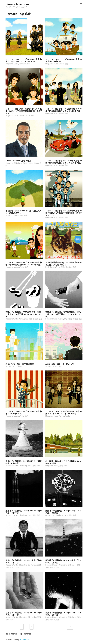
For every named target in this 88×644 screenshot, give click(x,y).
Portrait (22, 64)
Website (9, 366)
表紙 (74, 267)
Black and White (12, 319)
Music (16, 64)
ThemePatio (25, 640)
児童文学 (64, 267)
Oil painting (50, 515)
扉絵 (66, 64)
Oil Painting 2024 (34, 565)
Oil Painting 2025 (20, 163)
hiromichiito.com (17, 4)
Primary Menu (81, 4)
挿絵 (25, 215)
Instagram (13, 634)
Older (72, 627)
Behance (27, 634)
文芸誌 (35, 319)
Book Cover (50, 267)
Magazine (9, 64)
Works (28, 64)
